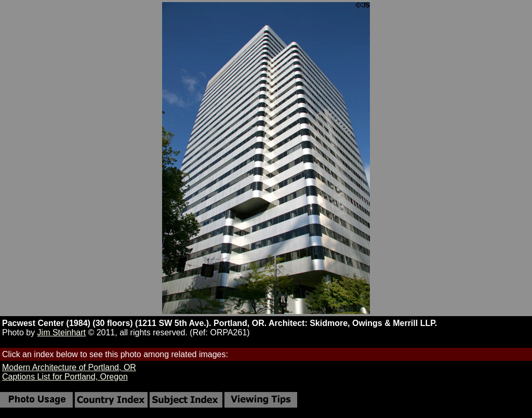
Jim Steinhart (62, 332)
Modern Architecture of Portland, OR (69, 367)
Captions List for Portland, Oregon (65, 377)
